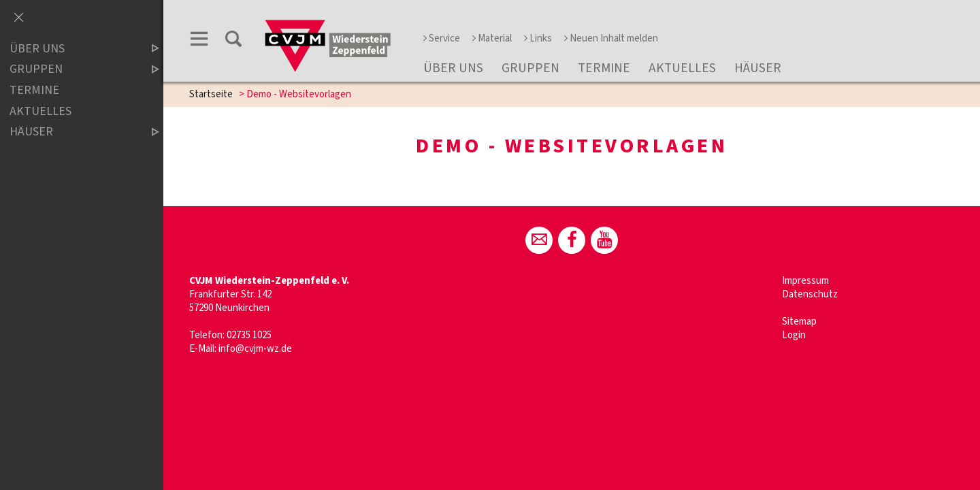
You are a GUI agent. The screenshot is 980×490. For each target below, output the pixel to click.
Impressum (805, 281)
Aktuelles (682, 68)
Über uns (453, 68)
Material (492, 38)
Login (794, 335)
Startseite (211, 94)
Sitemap (799, 322)
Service (442, 38)
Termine (604, 68)
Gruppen (530, 68)
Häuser (758, 68)
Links (538, 38)
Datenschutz (810, 294)
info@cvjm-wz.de (255, 349)
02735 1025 (249, 335)
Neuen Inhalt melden (611, 38)
